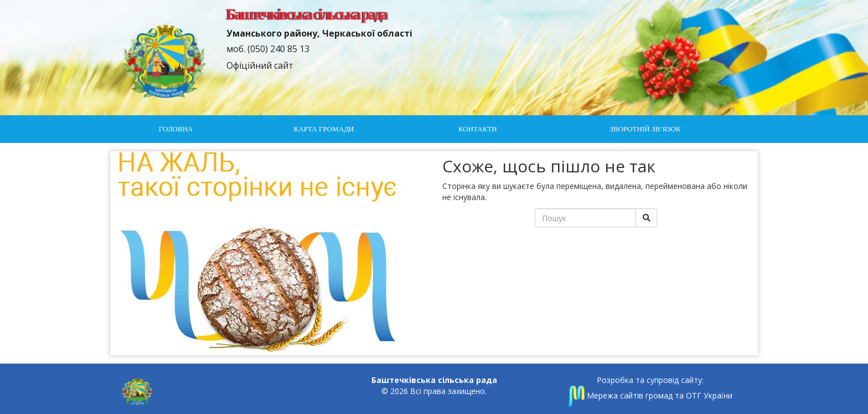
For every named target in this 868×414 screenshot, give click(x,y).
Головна (176, 129)
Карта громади (324, 129)
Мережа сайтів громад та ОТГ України (650, 395)
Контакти (478, 129)
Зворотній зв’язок (645, 129)
